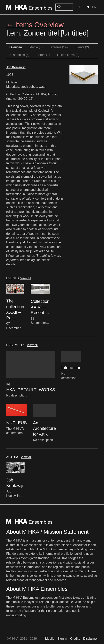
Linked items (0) (68, 55)
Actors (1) (43, 55)
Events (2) (82, 47)
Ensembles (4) (19, 55)
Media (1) (36, 47)
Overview (16, 47)
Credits (75, 639)
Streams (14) (59, 47)
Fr (94, 7)
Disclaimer (90, 639)
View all (26, 278)
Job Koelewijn (16, 67)
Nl (79, 7)
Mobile (50, 639)
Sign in (62, 639)
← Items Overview (35, 25)
